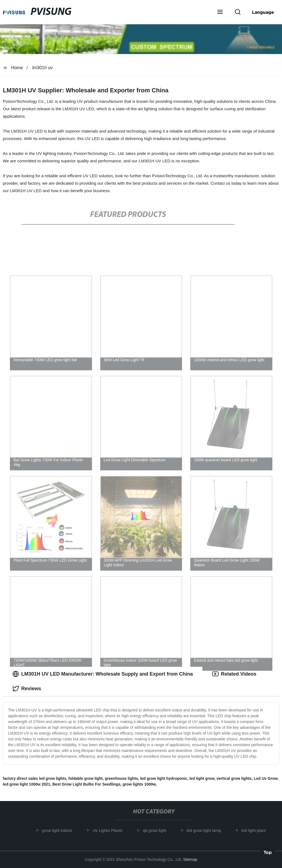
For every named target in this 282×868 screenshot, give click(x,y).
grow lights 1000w (139, 784)
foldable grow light (85, 778)
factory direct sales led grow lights (34, 778)
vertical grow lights (234, 778)
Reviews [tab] (27, 689)
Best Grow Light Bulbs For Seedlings (86, 784)
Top (268, 851)
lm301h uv (42, 68)
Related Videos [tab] (234, 674)
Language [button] (263, 12)
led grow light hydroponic (164, 778)
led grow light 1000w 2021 (26, 784)
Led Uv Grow (265, 778)
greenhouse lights (122, 778)
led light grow (202, 778)
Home (17, 68)
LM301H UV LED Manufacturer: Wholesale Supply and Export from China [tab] (103, 674)
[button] (220, 12)
